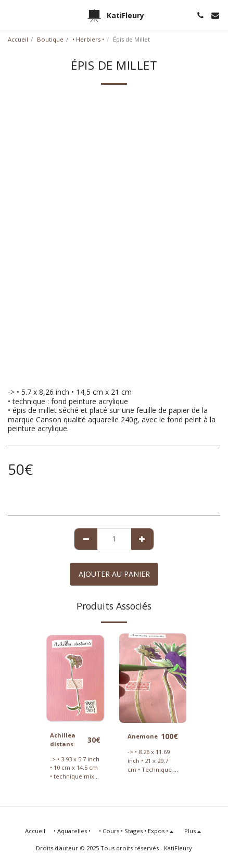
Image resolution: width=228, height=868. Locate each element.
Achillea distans (63, 740)
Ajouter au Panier (114, 574)
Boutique (50, 39)
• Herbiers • (88, 39)
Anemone (143, 736)
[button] (11, 15)
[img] (75, 678)
